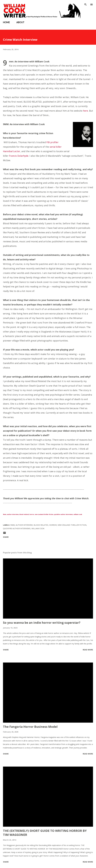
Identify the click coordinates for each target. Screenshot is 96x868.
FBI (48, 142)
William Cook (38, 528)
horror (32, 514)
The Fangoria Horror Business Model (30, 727)
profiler (54, 142)
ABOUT (20, 22)
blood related (24, 514)
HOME (6, 22)
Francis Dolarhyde (19, 156)
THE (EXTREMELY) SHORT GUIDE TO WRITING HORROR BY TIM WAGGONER (45, 833)
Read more (88, 650)
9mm (5, 514)
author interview (13, 514)
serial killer (56, 147)
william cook (78, 514)
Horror (53, 525)
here (86, 111)
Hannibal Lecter (12, 151)
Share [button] (6, 537)
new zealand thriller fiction (44, 514)
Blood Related (41, 525)
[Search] (85, 5)
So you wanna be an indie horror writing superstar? (42, 623)
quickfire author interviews (63, 514)
